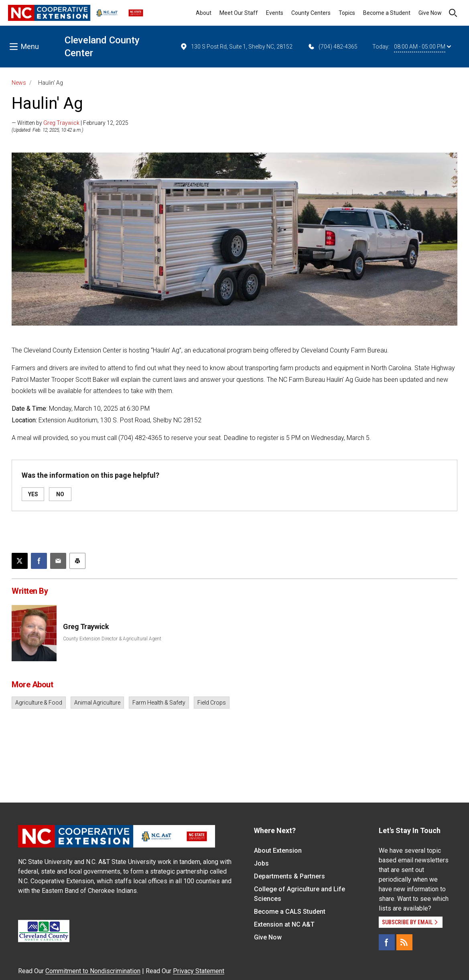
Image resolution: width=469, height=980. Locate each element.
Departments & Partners (289, 876)
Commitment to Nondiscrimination (93, 971)
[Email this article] (58, 561)
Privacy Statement (199, 971)
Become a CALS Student (290, 912)
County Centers (311, 13)
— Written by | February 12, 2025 (70, 123)
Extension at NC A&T (284, 924)
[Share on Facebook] (39, 561)
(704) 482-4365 (332, 47)
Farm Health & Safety (159, 703)
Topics (347, 13)
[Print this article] (77, 561)
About (204, 13)
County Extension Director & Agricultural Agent (112, 639)
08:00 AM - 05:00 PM (422, 47)
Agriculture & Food (39, 703)
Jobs (261, 863)
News (19, 83)
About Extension (278, 851)
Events (275, 13)
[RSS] (404, 942)
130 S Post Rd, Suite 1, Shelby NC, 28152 (236, 47)
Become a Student (387, 13)
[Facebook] (387, 942)
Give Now (430, 13)
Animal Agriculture (97, 703)
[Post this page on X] (20, 561)
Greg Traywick (61, 123)
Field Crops (212, 703)
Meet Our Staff (239, 13)
